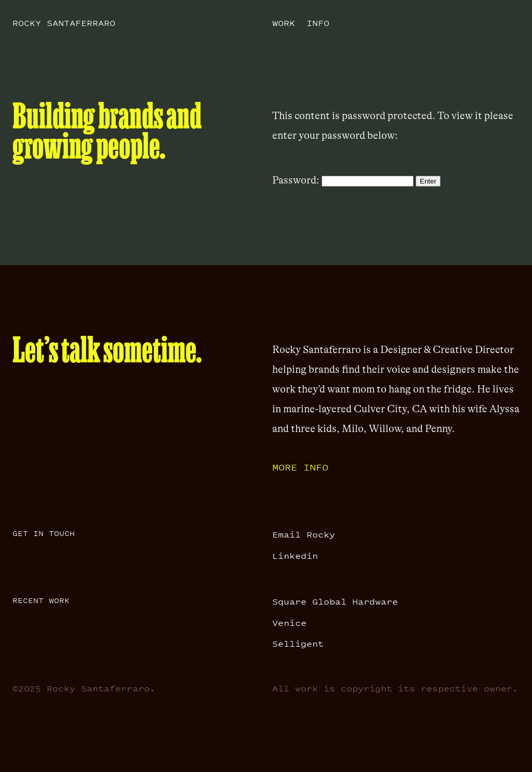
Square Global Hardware (335, 601)
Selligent (298, 644)
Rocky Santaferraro (64, 23)
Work (284, 23)
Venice (289, 623)
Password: (343, 180)
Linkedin (295, 556)
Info (318, 23)
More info (300, 467)
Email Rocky (304, 534)
